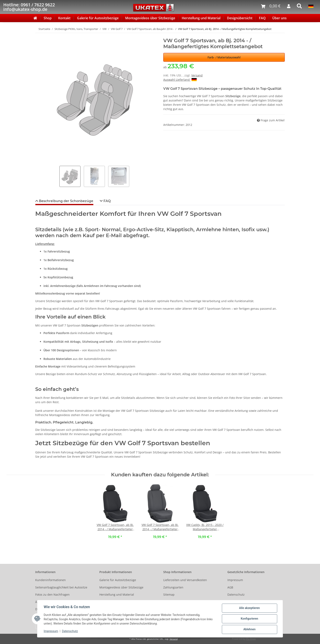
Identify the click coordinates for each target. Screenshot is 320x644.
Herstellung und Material (201, 18)
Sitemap (169, 595)
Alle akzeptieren (249, 608)
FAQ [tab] (107, 201)
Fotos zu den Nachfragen (52, 595)
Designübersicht (240, 18)
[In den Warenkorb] (39, 35)
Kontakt (64, 18)
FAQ (262, 18)
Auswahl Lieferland (180, 80)
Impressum (235, 580)
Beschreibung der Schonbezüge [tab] (66, 201)
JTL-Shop (251, 639)
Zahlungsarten (173, 587)
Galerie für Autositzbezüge (98, 18)
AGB (230, 587)
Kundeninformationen (50, 580)
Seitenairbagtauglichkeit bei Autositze (61, 587)
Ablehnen (249, 629)
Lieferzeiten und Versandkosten (185, 580)
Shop (48, 18)
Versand (197, 75)
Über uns (279, 18)
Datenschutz (236, 595)
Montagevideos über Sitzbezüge (150, 18)
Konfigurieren (249, 619)
